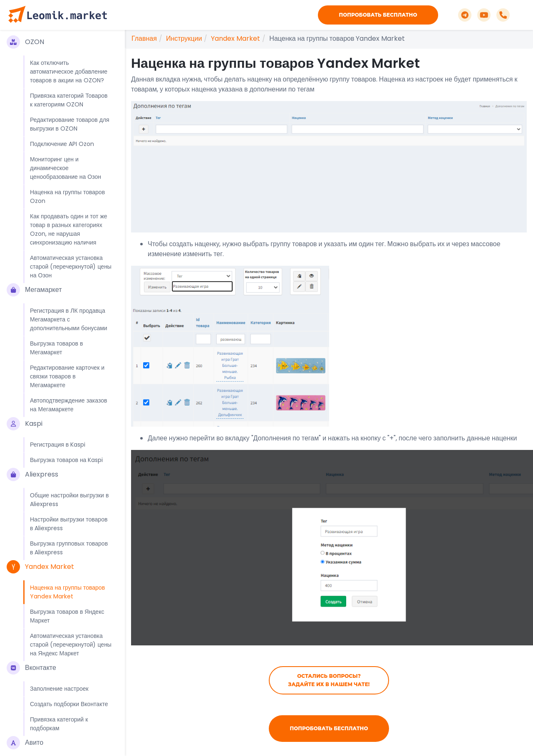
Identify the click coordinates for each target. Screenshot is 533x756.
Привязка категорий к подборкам (59, 724)
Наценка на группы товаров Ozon (67, 196)
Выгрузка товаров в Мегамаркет (56, 348)
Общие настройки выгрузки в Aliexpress (69, 500)
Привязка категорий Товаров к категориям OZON (69, 100)
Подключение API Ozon (62, 144)
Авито (25, 743)
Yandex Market (40, 567)
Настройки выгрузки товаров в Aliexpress (69, 524)
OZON (25, 42)
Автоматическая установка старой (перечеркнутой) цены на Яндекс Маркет (71, 645)
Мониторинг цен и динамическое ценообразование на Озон (66, 168)
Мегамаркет (34, 290)
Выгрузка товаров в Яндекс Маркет (67, 616)
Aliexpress (32, 474)
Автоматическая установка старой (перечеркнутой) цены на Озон (71, 267)
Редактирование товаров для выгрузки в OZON (70, 124)
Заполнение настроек (59, 689)
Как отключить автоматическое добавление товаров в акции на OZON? (69, 72)
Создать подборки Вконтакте (69, 704)
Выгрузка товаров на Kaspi (66, 460)
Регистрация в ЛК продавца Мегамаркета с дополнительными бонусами (69, 319)
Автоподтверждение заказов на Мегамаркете (68, 405)
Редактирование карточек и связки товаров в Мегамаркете (67, 376)
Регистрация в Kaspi (58, 445)
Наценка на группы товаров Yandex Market (67, 592)
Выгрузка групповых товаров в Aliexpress (69, 548)
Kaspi (25, 424)
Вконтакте (31, 668)
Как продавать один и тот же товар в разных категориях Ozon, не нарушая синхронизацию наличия (69, 229)
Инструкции (184, 38)
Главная (144, 38)
